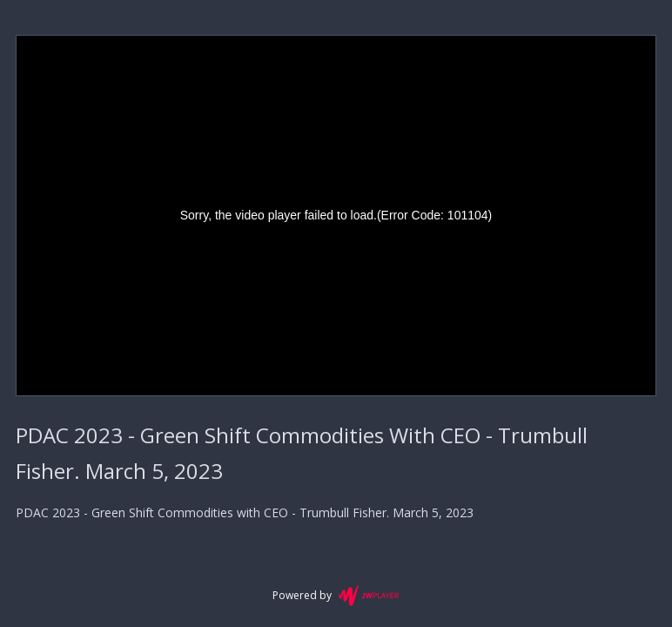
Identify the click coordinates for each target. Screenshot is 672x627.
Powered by (336, 596)
